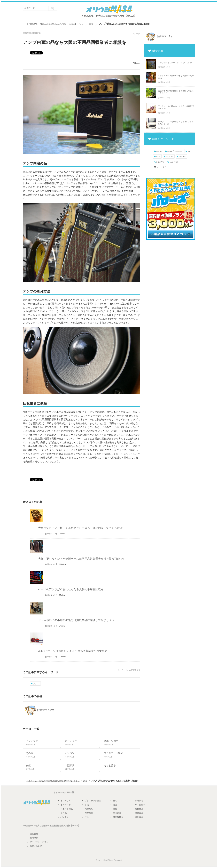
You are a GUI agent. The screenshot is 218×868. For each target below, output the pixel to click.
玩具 (115, 809)
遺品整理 (54, 826)
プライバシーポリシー (40, 842)
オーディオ (66, 805)
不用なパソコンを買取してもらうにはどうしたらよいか (176, 123)
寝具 (87, 817)
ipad (157, 157)
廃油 (115, 801)
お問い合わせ (36, 846)
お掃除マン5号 (164, 67)
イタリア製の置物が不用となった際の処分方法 (176, 77)
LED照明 (172, 162)
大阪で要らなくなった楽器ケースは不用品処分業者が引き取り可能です (82, 559)
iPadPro (159, 162)
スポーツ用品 (67, 809)
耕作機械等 (118, 817)
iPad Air (169, 157)
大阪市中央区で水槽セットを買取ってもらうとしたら (176, 92)
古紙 (87, 805)
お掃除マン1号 (51, 595)
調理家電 (139, 801)
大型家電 (89, 813)
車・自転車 (140, 805)
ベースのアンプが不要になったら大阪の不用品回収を (71, 589)
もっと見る (160, 167)
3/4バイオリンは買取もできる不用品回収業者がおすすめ (73, 651)
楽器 (85, 781)
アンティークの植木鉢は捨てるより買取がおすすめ (176, 107)
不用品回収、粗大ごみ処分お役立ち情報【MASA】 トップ (53, 781)
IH (188, 151)
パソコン (65, 817)
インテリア (66, 801)
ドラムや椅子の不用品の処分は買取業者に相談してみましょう (76, 620)
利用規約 (34, 838)
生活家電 (117, 813)
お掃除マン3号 (51, 534)
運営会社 (34, 834)
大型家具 (89, 809)
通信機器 (139, 809)
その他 (64, 813)
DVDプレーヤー (173, 151)
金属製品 (139, 813)
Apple (158, 151)
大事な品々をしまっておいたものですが (175, 62)
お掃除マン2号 (51, 564)
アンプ (135, 34)
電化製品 (139, 817)
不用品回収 (28, 826)
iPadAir (181, 157)
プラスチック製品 (93, 801)
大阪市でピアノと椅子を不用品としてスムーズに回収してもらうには (80, 528)
